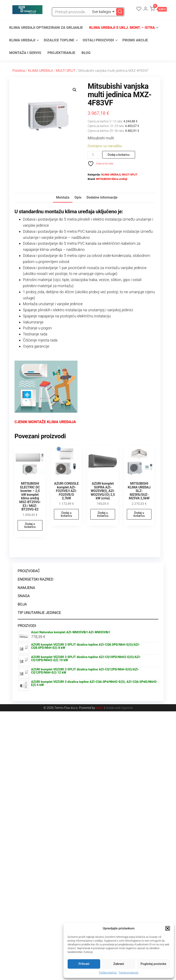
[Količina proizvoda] (94, 155)
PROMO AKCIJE (135, 40)
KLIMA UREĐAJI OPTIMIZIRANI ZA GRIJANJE (46, 27)
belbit (100, 708)
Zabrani (119, 964)
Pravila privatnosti (129, 973)
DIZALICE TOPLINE (59, 40)
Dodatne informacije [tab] (102, 197)
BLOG (86, 53)
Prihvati (84, 964)
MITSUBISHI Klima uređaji (112, 179)
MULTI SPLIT (66, 71)
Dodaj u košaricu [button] (30, 525)
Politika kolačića (108, 973)
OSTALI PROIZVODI (98, 40)
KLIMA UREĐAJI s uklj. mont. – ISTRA (122, 27)
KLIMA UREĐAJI (22, 40)
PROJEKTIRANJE (61, 53)
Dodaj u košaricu (119, 155)
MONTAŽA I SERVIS (25, 53)
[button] (168, 928)
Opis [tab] (78, 197)
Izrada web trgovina (119, 708)
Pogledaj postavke (153, 964)
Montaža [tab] (63, 197)
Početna (19, 71)
